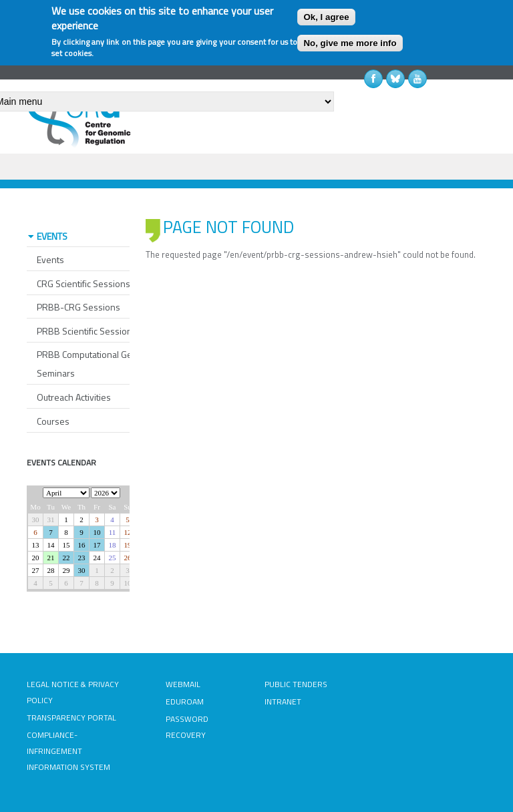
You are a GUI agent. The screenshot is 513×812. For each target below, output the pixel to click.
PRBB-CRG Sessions (78, 307)
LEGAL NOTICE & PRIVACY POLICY (73, 692)
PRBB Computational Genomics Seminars (99, 364)
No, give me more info (350, 43)
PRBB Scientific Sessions (87, 331)
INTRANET (283, 701)
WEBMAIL (183, 684)
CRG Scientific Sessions (83, 283)
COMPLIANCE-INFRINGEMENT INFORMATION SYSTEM (68, 751)
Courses (53, 421)
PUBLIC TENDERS (296, 684)
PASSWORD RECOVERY (187, 727)
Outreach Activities (74, 397)
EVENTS (52, 236)
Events (50, 259)
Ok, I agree (326, 17)
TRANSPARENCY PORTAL (71, 718)
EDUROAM (185, 701)
